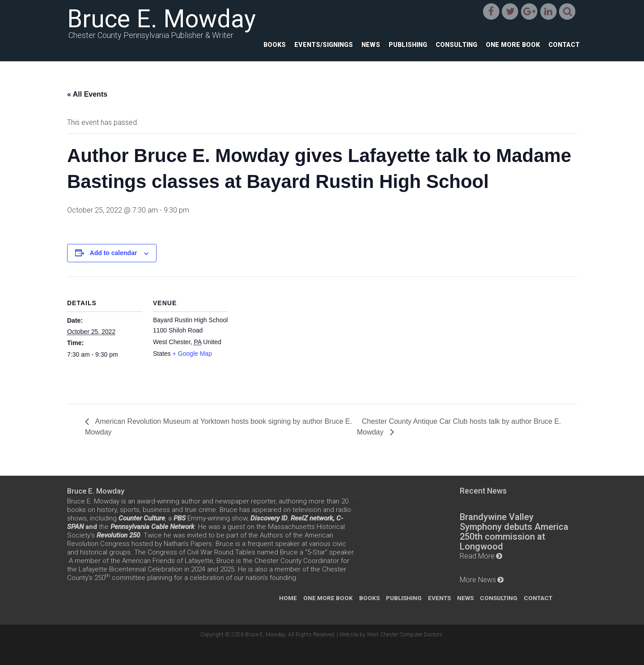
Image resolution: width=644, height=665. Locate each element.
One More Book (513, 45)
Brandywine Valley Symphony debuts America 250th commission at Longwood (514, 532)
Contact (564, 45)
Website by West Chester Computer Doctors (391, 635)
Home (288, 598)
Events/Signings (324, 45)
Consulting (456, 45)
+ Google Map (192, 354)
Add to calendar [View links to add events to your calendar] (114, 253)
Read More (477, 556)
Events (439, 598)
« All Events (87, 94)
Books (275, 45)
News (371, 45)
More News (478, 580)
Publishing (408, 45)
